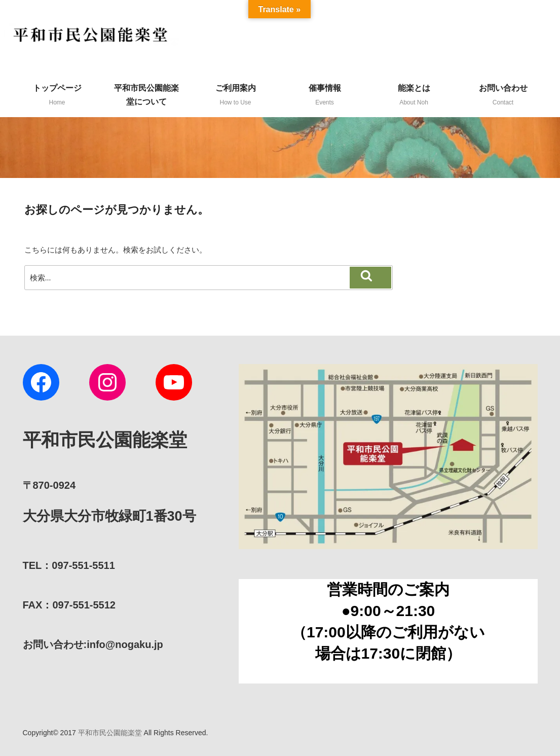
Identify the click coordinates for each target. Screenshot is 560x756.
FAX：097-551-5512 (69, 605)
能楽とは (414, 95)
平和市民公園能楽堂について (146, 95)
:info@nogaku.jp (93, 644)
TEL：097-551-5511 (69, 565)
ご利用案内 (236, 95)
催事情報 (325, 95)
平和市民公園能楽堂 (110, 733)
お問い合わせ (503, 95)
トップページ (57, 95)
